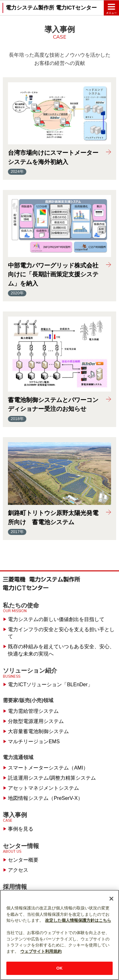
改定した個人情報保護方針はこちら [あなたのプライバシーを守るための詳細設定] (78, 920)
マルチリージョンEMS (34, 741)
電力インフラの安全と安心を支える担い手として (61, 633)
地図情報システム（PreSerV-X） (45, 798)
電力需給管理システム (33, 711)
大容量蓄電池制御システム (38, 731)
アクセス (18, 870)
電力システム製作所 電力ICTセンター (51, 8)
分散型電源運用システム (36, 721)
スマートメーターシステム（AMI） (48, 768)
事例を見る (21, 829)
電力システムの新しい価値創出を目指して (56, 619)
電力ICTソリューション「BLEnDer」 (50, 685)
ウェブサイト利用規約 (41, 951)
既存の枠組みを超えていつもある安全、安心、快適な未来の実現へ (61, 650)
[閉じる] (111, 899)
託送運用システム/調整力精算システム (52, 778)
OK (60, 968)
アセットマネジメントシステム (43, 788)
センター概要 (23, 860)
